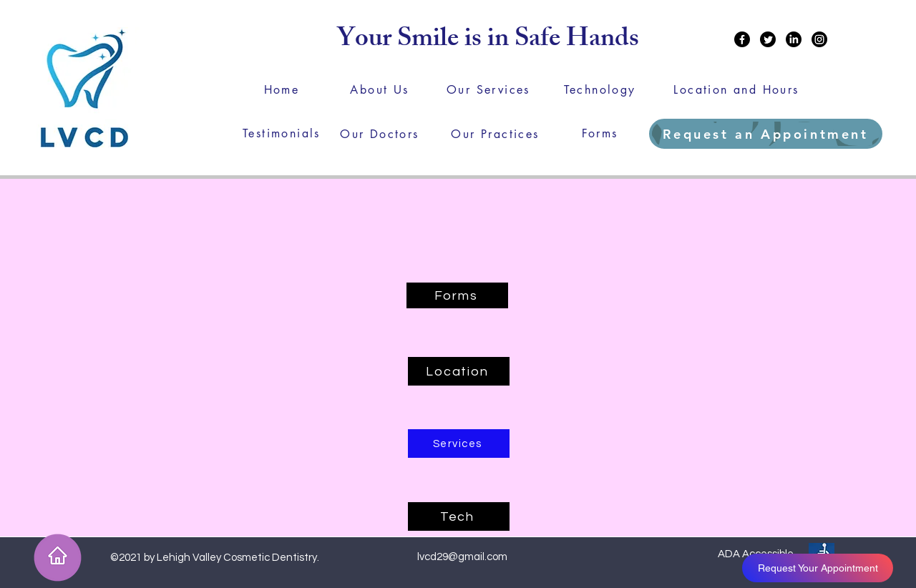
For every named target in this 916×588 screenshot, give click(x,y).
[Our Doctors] (380, 134)
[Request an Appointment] (766, 134)
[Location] (459, 371)
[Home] (282, 89)
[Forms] (600, 133)
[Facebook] (742, 39)
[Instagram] (819, 39)
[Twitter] (768, 39)
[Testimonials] (282, 133)
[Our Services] (488, 89)
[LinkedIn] (794, 39)
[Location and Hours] (736, 89)
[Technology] (600, 89)
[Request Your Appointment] (818, 568)
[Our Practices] (495, 134)
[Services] (459, 444)
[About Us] (380, 89)
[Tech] (459, 516)
